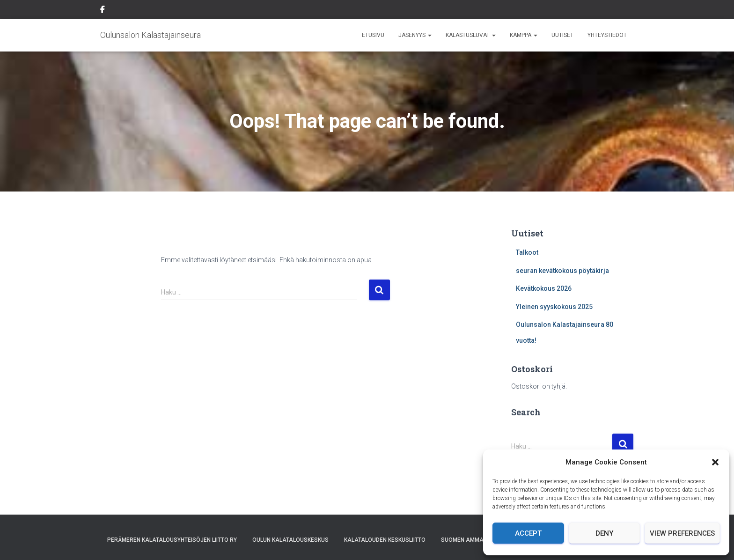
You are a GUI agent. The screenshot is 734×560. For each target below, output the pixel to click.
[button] (715, 462)
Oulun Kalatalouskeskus (290, 540)
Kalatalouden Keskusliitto (385, 540)
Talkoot (527, 252)
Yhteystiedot (607, 35)
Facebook (103, 11)
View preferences (682, 533)
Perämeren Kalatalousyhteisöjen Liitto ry (172, 540)
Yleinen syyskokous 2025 (554, 307)
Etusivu (373, 35)
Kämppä (524, 35)
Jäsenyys (415, 35)
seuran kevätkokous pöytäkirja (562, 271)
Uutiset (562, 35)
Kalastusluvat (471, 35)
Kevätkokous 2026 (544, 288)
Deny (604, 533)
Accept (528, 533)
